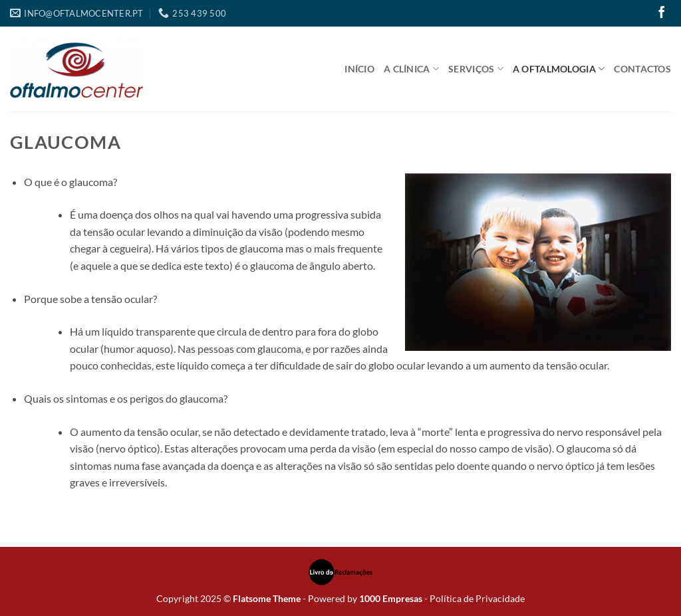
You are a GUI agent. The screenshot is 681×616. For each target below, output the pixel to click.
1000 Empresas (391, 598)
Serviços (476, 69)
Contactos (642, 69)
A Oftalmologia (559, 69)
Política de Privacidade (477, 598)
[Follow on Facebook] (662, 13)
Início (359, 69)
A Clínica (411, 69)
